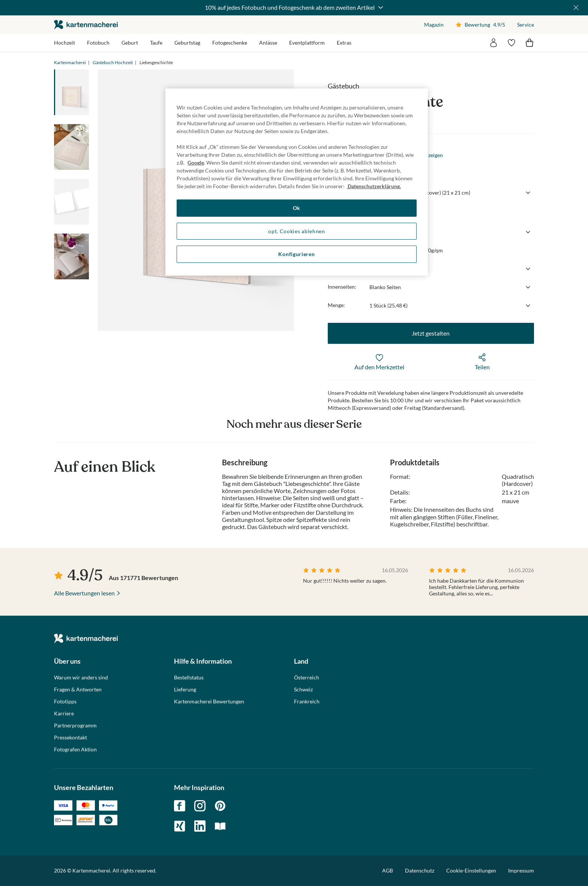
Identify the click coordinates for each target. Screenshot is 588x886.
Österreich (307, 678)
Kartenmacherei (70, 62)
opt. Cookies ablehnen (297, 231)
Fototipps (65, 702)
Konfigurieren (296, 254)
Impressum (521, 870)
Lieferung (185, 690)
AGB (388, 870)
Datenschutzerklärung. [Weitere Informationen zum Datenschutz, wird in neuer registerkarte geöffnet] (374, 186)
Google (196, 163)
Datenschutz (420, 870)
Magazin (434, 25)
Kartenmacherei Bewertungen (209, 702)
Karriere (64, 714)
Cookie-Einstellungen (471, 871)
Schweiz (303, 690)
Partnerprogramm (75, 726)
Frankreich (307, 702)
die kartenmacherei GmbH (86, 25)
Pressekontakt (70, 738)
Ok (297, 208)
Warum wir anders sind (81, 678)
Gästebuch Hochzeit (113, 62)
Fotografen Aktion (75, 750)
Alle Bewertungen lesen (84, 593)
